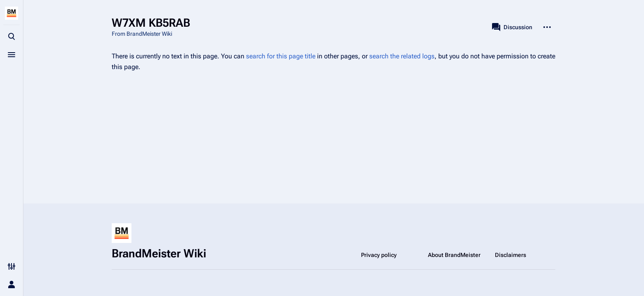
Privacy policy (379, 255)
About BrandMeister (454, 255)
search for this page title (281, 56)
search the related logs (402, 56)
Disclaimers (511, 255)
